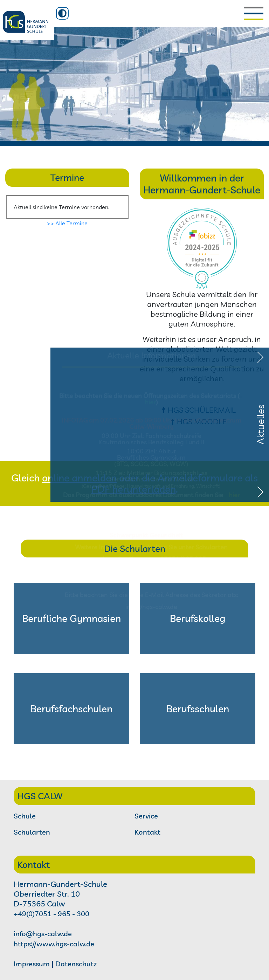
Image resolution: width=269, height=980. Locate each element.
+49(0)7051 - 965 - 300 (51, 914)
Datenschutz (76, 964)
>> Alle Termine (67, 223)
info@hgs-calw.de (43, 934)
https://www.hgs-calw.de (54, 944)
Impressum (32, 964)
